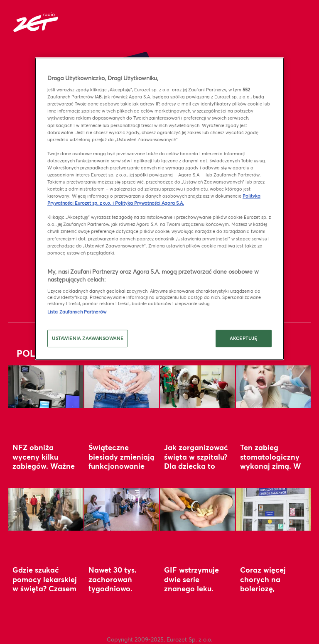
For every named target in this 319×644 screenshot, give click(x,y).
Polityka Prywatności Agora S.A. (150, 203)
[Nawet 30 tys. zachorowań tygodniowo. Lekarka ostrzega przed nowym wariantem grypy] (122, 509)
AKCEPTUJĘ (243, 339)
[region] (159, 209)
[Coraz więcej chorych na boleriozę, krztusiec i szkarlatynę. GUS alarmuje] (274, 509)
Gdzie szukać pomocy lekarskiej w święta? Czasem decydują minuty (45, 584)
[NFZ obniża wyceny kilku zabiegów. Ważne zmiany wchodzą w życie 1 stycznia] (46, 387)
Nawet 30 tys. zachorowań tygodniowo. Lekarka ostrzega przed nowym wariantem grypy (119, 593)
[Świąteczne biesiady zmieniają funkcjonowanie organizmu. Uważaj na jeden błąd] (122, 387)
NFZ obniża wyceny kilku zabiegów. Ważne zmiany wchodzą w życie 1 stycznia (44, 466)
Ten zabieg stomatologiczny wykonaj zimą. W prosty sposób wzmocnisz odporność (271, 470)
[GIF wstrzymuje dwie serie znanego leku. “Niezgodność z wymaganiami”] (198, 509)
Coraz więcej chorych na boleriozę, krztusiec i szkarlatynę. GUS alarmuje (270, 593)
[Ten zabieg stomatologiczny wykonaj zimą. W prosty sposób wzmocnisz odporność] (274, 387)
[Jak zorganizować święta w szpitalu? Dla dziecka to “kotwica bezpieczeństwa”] (198, 387)
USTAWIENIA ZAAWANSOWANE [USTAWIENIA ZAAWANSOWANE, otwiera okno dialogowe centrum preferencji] (88, 339)
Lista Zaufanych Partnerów (77, 312)
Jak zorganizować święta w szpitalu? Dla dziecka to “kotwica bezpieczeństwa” (196, 466)
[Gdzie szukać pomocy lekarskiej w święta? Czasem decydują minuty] (46, 509)
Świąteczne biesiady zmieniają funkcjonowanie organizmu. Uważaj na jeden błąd (121, 470)
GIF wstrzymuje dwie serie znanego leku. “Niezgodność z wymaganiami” (191, 588)
